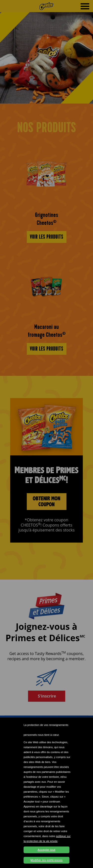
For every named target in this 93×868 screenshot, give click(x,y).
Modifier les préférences (46, 860)
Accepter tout (46, 850)
